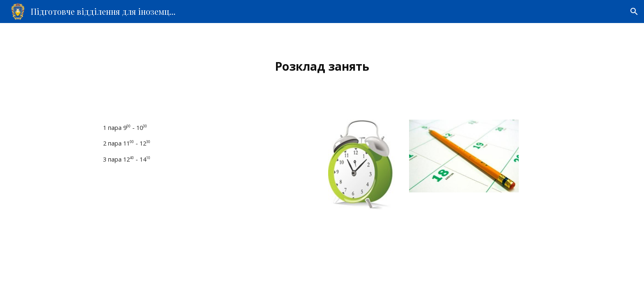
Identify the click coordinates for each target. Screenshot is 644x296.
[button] (634, 12)
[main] (322, 66)
